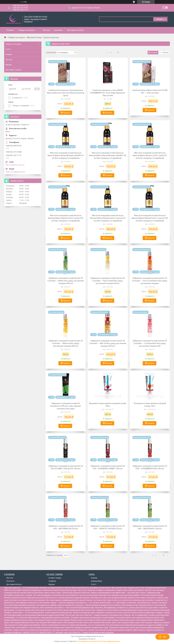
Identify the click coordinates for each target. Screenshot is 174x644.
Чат (163, 637)
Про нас (46, 30)
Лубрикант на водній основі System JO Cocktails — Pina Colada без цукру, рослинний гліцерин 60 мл (108, 281)
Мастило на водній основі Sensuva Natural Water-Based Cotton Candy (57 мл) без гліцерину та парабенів (150, 155)
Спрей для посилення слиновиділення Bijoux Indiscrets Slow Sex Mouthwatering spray (66, 93)
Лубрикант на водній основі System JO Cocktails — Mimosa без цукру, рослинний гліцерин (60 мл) (66, 343)
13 (118, 52)
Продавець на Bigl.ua (87, 639)
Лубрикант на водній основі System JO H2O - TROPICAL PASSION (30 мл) (108, 527)
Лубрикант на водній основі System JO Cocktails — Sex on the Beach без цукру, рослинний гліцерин (150, 281)
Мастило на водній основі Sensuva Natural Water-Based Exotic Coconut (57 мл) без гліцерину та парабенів (108, 218)
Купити (67, 113)
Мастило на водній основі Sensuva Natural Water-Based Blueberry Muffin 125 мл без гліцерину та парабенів (108, 155)
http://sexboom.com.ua (15, 165)
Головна (10, 30)
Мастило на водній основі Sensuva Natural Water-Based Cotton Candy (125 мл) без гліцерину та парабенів (66, 218)
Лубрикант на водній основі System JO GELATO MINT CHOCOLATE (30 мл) (66, 467)
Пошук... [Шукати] (160, 19)
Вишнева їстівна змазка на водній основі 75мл (108, 405)
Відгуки (9, 65)
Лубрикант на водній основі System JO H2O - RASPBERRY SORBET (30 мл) (108, 467)
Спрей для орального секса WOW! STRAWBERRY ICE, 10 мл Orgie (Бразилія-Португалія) (108, 93)
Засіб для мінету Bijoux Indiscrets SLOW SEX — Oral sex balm (150, 91)
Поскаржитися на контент (88, 641)
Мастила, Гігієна (34, 37)
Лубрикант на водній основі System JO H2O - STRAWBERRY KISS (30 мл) (150, 467)
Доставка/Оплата (14, 584)
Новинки (52, 581)
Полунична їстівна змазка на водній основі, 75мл (150, 405)
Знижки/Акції (96, 581)
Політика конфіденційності (110, 641)
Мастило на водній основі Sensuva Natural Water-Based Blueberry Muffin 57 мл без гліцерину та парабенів (66, 155)
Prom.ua (100, 636)
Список (166, 52)
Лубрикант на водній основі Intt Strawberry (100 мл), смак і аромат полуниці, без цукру (66, 406)
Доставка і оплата (75, 30)
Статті (8, 49)
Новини (9, 54)
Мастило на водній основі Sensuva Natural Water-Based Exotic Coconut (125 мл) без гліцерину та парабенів (150, 218)
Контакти (58, 30)
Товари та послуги (26, 30)
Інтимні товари (55, 578)
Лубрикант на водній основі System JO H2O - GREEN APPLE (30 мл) (150, 527)
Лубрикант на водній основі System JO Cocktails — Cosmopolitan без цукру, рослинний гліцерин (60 (150, 343)
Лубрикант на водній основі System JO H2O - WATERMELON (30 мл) (66, 527)
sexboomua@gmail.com (15, 172)
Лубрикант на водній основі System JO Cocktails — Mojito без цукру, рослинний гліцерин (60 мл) (66, 281)
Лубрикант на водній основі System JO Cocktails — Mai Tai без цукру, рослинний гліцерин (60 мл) (108, 343)
